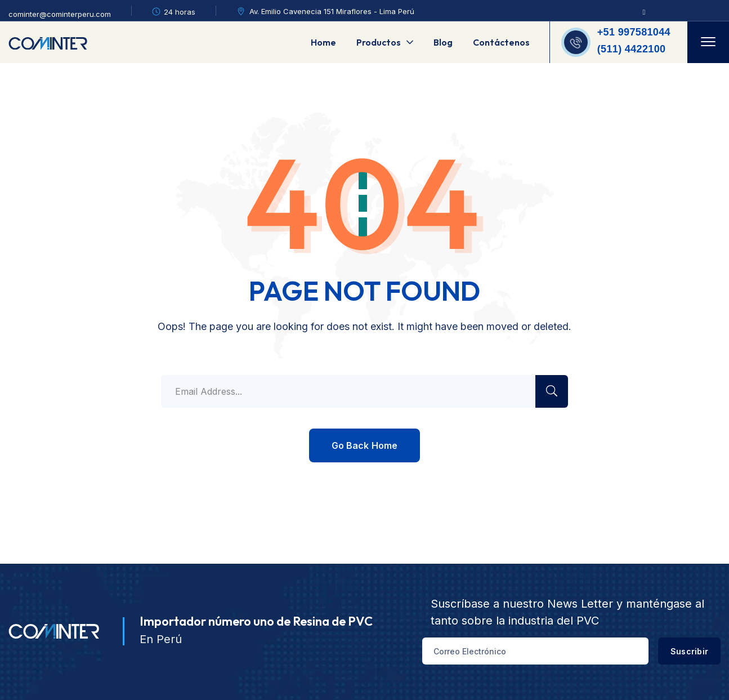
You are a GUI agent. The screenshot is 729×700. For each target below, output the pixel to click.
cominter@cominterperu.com (60, 14)
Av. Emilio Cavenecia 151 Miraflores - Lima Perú (332, 11)
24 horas (180, 12)
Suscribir (676, 651)
